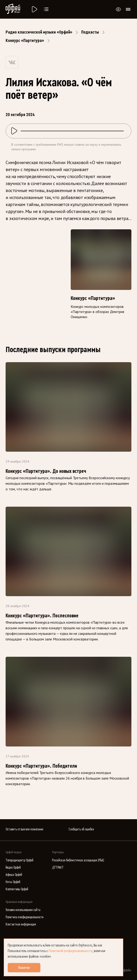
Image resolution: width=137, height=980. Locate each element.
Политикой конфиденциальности (70, 951)
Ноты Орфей (13, 882)
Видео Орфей (13, 868)
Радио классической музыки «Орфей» (39, 32)
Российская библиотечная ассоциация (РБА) (78, 860)
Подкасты (90, 32)
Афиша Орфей (14, 875)
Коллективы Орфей (17, 889)
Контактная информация (21, 924)
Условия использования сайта (23, 910)
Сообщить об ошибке (81, 829)
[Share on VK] (12, 62)
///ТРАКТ (58, 868)
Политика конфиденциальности (25, 917)
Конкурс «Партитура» (25, 41)
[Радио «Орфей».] (34, 9)
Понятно (24, 968)
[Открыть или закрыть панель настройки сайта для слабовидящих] (118, 9)
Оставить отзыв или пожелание (24, 829)
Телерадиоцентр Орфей (19, 860)
